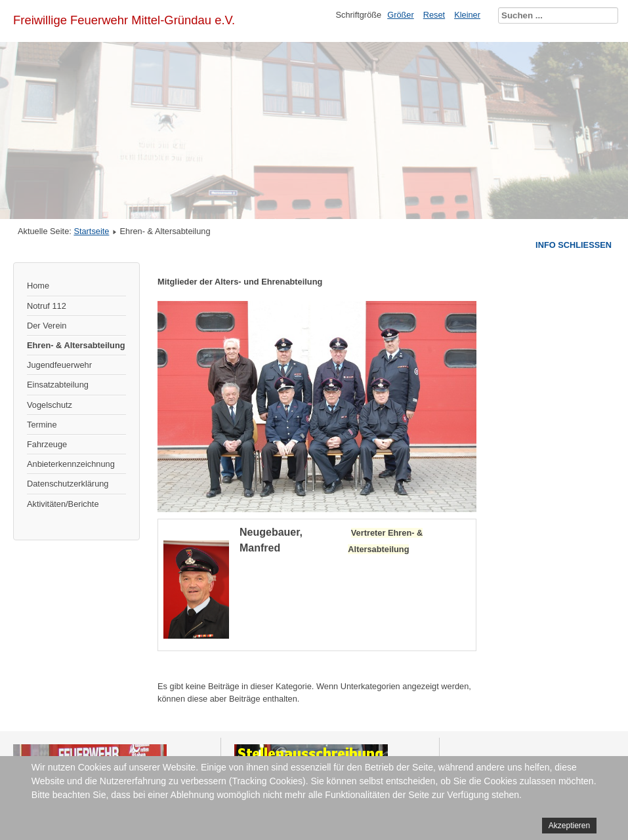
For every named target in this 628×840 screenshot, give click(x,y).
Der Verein (47, 326)
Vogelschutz (50, 405)
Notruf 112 (47, 306)
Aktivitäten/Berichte (63, 504)
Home (38, 286)
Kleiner (467, 15)
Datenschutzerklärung (68, 484)
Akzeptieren (569, 826)
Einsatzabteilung (58, 385)
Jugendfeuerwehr (59, 365)
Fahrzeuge (47, 444)
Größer (401, 15)
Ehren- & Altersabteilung (76, 345)
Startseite (91, 231)
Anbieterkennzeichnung (71, 464)
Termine (42, 425)
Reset (434, 15)
